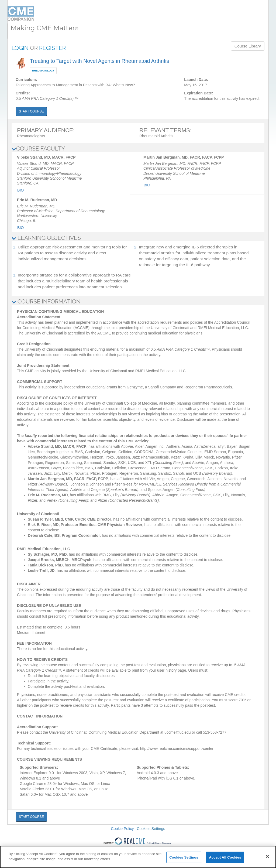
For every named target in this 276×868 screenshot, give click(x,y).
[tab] (138, 149)
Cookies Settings (151, 829)
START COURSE (31, 111)
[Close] (267, 856)
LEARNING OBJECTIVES (46, 238)
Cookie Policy (123, 829)
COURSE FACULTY (38, 148)
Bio (20, 190)
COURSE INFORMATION (46, 301)
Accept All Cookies (225, 857)
